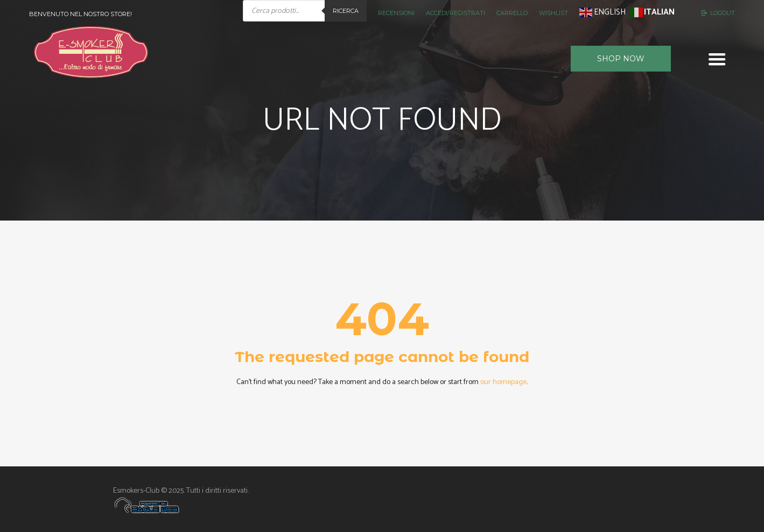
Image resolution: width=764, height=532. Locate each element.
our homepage (503, 382)
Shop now (621, 59)
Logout (723, 13)
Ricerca (346, 11)
